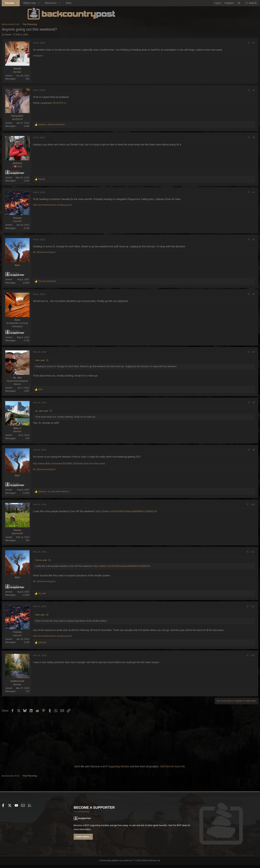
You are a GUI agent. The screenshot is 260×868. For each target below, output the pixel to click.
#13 (227, 659)
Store (94, 3)
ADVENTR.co (85, 103)
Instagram (64, 59)
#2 (228, 90)
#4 (228, 192)
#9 (228, 450)
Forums (36, 3)
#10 (227, 504)
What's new (55, 3)
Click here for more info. (173, 770)
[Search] (225, 3)
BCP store (118, 833)
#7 (228, 352)
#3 (228, 137)
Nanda (34, 35)
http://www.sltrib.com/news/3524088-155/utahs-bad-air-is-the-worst (95, 463)
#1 (228, 43)
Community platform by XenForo (130, 864)
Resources (77, 3)
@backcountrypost (72, 252)
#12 (227, 606)
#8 (228, 403)
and (73, 281)
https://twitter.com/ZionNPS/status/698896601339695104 (152, 511)
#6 (228, 294)
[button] (43, 3)
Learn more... (97, 841)
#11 (227, 552)
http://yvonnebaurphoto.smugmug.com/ (78, 205)
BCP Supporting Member (116, 770)
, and (77, 124)
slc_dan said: (68, 411)
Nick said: (66, 360)
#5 (228, 240)
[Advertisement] (130, 741)
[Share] (223, 43)
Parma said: (67, 560)
